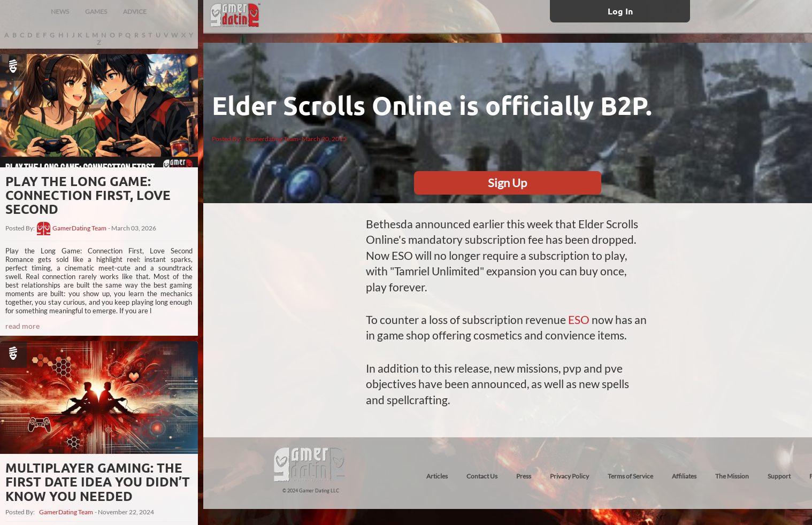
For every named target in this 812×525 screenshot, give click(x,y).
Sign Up (507, 183)
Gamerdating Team (272, 139)
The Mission (732, 476)
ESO (580, 319)
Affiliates (684, 476)
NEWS (60, 11)
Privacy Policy (569, 476)
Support (779, 476)
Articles (437, 476)
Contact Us (482, 476)
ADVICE (135, 11)
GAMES (96, 11)
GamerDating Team (79, 228)
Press (524, 476)
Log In (620, 11)
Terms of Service (630, 476)
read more (22, 326)
